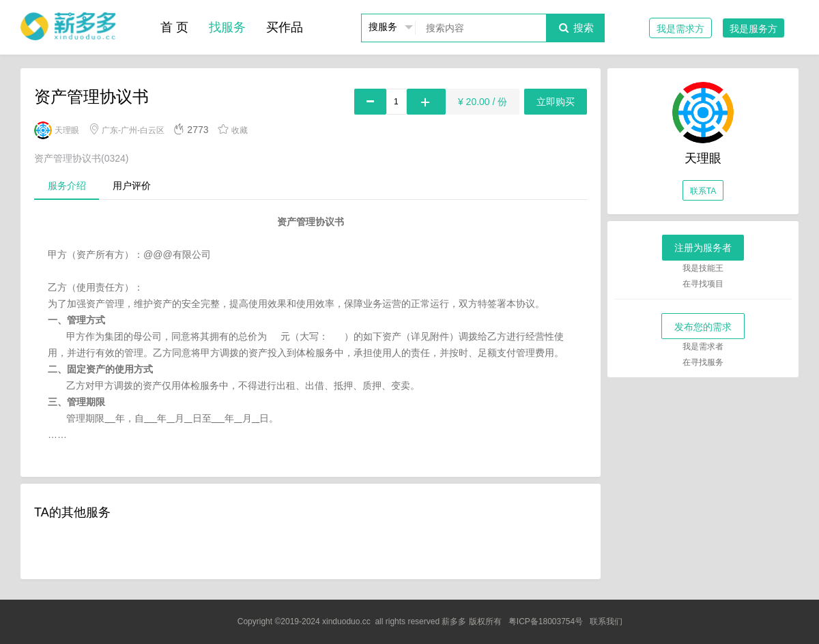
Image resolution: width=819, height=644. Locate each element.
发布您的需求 (703, 327)
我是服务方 (753, 29)
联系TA (703, 191)
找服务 (227, 27)
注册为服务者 (703, 248)
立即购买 (556, 102)
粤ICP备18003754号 (546, 621)
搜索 (575, 28)
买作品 (285, 27)
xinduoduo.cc (346, 621)
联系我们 (606, 621)
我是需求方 (680, 29)
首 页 (174, 27)
